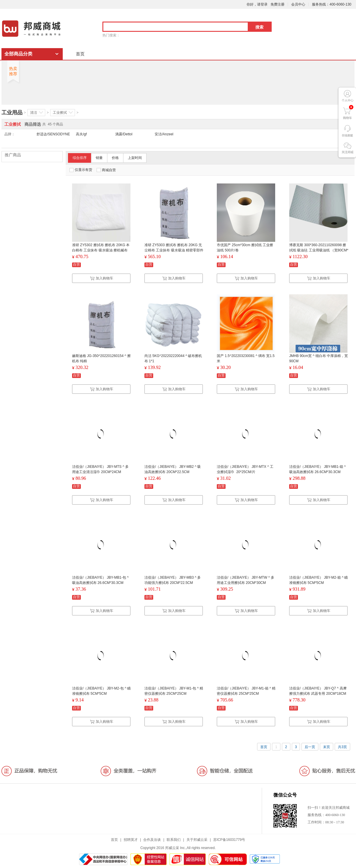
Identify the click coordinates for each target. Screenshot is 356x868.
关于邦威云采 (197, 840)
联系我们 (174, 840)
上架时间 (135, 158)
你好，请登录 (257, 4)
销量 (99, 158)
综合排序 (80, 158)
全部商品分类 (18, 54)
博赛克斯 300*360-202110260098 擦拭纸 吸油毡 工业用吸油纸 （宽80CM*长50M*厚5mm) (319, 250)
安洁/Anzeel (164, 134)
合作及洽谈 (152, 840)
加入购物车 (102, 278)
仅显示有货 (81, 170)
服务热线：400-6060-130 (332, 4)
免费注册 (278, 4)
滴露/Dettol (124, 134)
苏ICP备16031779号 (229, 840)
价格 (115, 158)
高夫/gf (81, 134)
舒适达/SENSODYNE (53, 134)
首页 (80, 54)
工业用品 (12, 113)
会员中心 (298, 4)
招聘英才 (131, 840)
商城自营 (106, 170)
